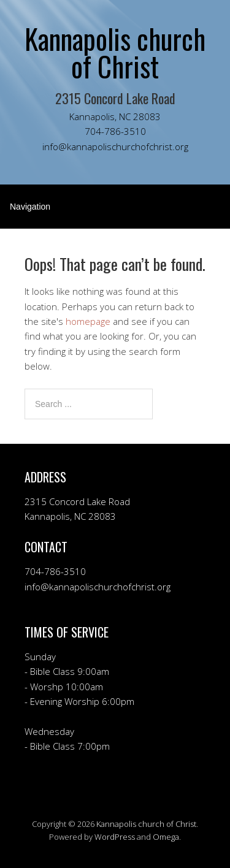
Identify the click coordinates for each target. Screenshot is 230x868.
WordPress (115, 837)
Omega (166, 837)
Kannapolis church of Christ (146, 824)
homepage (88, 321)
